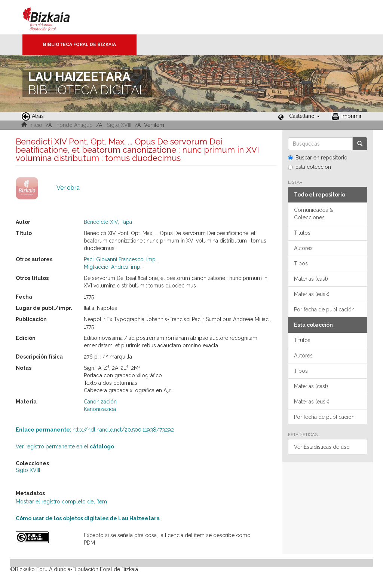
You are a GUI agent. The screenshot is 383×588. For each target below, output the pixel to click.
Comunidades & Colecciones (314, 214)
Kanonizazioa (100, 409)
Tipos (301, 263)
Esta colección (310, 167)
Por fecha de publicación (324, 310)
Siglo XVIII (119, 125)
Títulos (302, 233)
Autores (303, 248)
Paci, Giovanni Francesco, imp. (120, 259)
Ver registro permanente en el (65, 447)
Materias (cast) (311, 279)
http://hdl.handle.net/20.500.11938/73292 (95, 430)
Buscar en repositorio (318, 158)
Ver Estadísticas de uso (322, 447)
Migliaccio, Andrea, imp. (113, 267)
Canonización (100, 402)
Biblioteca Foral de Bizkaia (79, 45)
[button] (304, 116)
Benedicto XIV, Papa (108, 222)
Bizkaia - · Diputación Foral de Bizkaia (54, 17)
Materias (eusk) (312, 294)
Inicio (36, 125)
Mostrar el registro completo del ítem (61, 502)
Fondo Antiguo (75, 125)
